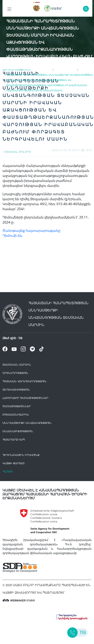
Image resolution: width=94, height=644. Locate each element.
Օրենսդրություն (15, 373)
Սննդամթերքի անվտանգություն (27, 423)
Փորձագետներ (65, 70)
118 (20, 338)
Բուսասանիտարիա (16, 415)
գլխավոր (13, 70)
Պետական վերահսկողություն (24, 381)
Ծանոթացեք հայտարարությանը (31, 231)
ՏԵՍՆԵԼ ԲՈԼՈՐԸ (17, 152)
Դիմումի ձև (12, 236)
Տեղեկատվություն (16, 390)
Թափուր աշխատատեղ (37, 70)
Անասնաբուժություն (18, 431)
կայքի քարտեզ (13, 463)
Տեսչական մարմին (17, 365)
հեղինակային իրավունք (21, 455)
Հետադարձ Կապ (14, 440)
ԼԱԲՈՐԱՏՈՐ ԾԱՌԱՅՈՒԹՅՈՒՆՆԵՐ (25, 398)
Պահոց (7, 472)
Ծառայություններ (17, 406)
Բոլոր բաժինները (9, 10)
